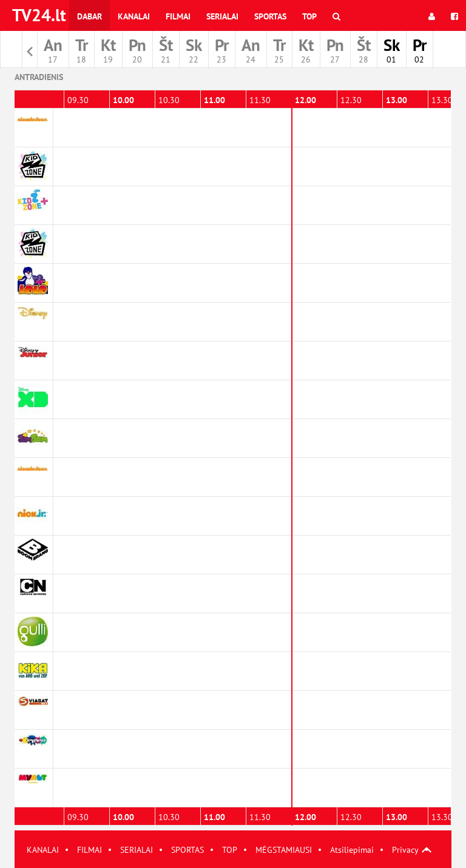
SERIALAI (137, 850)
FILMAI (89, 850)
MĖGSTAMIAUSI (284, 850)
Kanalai (134, 16)
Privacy (405, 850)
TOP (230, 850)
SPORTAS (187, 850)
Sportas (270, 16)
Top (309, 16)
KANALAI (43, 850)
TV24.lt (39, 15)
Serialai (222, 16)
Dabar (89, 16)
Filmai (178, 16)
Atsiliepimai (352, 850)
